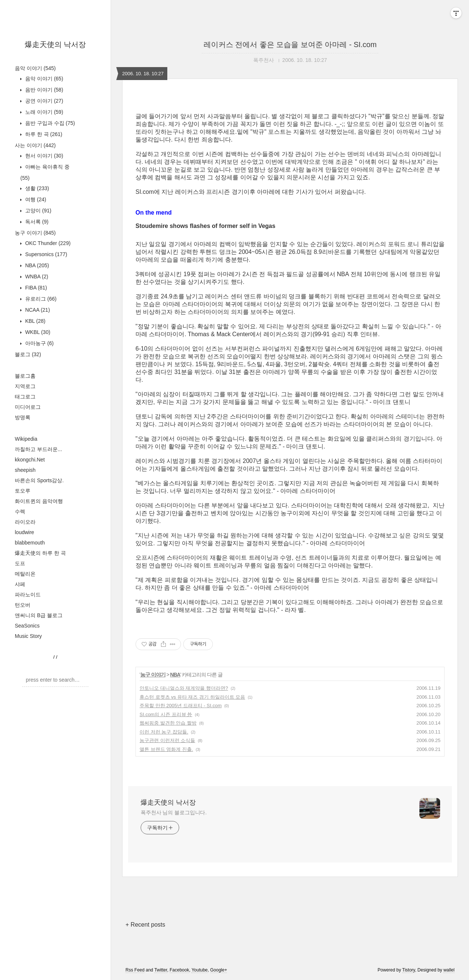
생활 (36, 188)
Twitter (161, 970)
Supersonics (46, 254)
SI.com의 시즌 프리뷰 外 (166, 714)
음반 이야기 (43, 90)
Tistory (409, 970)
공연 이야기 (43, 101)
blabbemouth (30, 543)
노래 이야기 (43, 112)
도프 (20, 563)
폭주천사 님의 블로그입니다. (174, 812)
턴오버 (23, 605)
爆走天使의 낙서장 (56, 44)
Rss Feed (135, 970)
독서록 (36, 222)
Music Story (28, 636)
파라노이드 (28, 595)
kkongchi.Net (30, 460)
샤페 (20, 584)
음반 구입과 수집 (49, 123)
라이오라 (25, 522)
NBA (36, 265)
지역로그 (25, 386)
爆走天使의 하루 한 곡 (40, 553)
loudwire (24, 532)
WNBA (36, 277)
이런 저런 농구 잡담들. (164, 732)
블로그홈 (25, 376)
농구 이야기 (35, 233)
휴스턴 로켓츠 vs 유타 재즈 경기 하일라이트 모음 (192, 697)
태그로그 (25, 397)
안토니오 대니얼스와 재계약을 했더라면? (184, 688)
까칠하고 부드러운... (38, 449)
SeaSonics (27, 626)
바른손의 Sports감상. (39, 480)
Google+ (219, 970)
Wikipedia (26, 439)
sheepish (25, 470)
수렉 (20, 511)
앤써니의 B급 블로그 (39, 615)
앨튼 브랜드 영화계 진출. (166, 749)
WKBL (37, 332)
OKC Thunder (47, 243)
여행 (35, 199)
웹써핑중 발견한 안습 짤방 (168, 723)
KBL (35, 321)
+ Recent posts (145, 925)
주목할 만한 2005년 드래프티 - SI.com (181, 706)
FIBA (35, 288)
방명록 (23, 417)
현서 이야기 (43, 156)
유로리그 (40, 299)
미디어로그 (28, 407)
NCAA (37, 310)
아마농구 (39, 343)
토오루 (23, 491)
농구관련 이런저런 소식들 (167, 740)
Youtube (200, 970)
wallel (449, 970)
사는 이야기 (35, 145)
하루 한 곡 (43, 134)
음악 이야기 (35, 68)
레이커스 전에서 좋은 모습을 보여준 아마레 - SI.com (290, 44)
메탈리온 (25, 574)
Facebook (179, 970)
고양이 (38, 211)
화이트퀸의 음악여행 (39, 501)
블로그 (28, 354)
